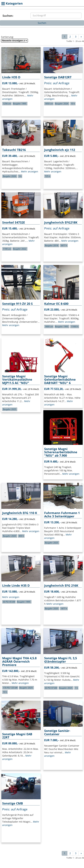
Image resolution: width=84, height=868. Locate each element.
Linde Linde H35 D (16, 585)
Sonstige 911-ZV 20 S (17, 304)
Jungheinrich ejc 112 (60, 150)
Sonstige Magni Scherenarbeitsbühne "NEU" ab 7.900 (61, 452)
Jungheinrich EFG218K (61, 222)
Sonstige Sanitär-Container (57, 732)
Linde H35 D (11, 77)
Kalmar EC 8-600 (56, 304)
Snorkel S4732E (14, 222)
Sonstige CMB (13, 803)
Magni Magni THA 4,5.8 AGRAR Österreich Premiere (19, 661)
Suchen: (8, 16)
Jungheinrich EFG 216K (61, 585)
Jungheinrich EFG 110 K (20, 513)
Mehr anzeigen (30, 171)
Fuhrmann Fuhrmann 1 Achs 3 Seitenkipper (62, 515)
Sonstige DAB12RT (58, 77)
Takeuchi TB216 (14, 150)
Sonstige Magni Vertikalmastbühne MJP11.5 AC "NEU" (17, 380)
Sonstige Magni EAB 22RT (17, 736)
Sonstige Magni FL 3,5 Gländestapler (61, 660)
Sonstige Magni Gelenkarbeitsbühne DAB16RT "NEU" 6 (60, 380)
